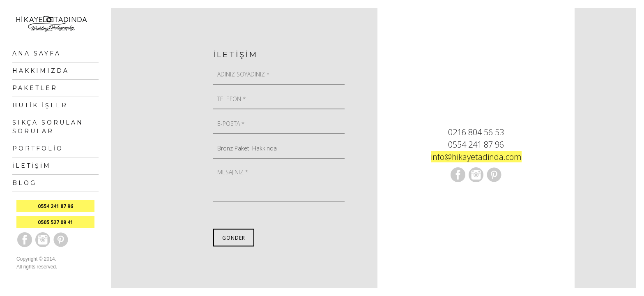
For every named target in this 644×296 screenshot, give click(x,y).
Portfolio (38, 148)
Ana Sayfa (37, 53)
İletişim (32, 166)
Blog (24, 183)
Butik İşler (40, 105)
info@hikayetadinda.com (476, 157)
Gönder (234, 238)
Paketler (35, 88)
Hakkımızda (41, 71)
